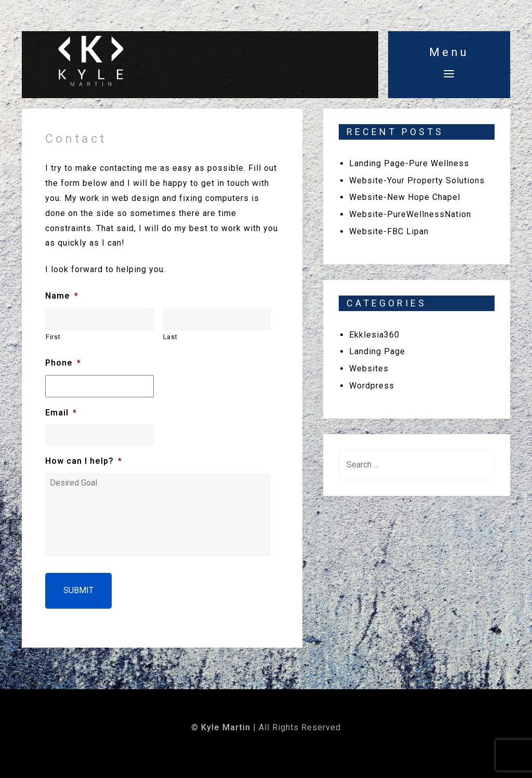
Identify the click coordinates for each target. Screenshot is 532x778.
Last (170, 337)
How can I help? (84, 461)
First (53, 337)
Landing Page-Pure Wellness (409, 163)
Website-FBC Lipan (389, 231)
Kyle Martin (226, 727)
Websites (369, 368)
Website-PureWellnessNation (410, 214)
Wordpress (372, 386)
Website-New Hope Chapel (405, 197)
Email (61, 413)
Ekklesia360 (374, 335)
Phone (63, 363)
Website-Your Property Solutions (417, 180)
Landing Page (377, 351)
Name (62, 296)
